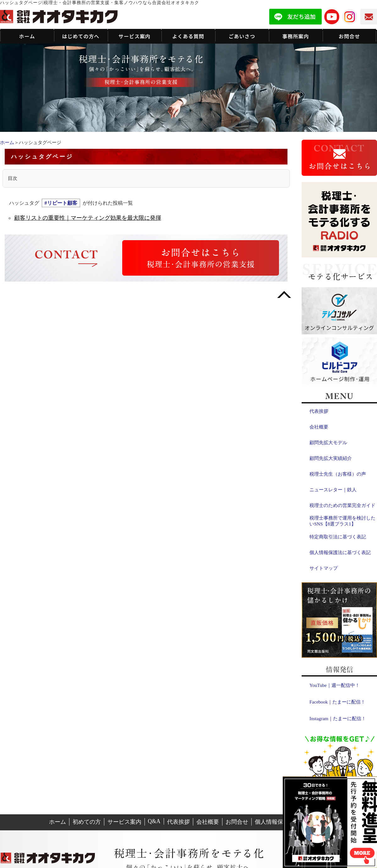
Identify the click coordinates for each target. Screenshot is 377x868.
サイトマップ (324, 568)
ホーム (7, 143)
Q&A (154, 821)
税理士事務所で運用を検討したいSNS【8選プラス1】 (342, 521)
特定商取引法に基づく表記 (338, 537)
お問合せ (237, 822)
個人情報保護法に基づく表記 (340, 553)
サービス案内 (124, 822)
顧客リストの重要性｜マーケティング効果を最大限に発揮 (88, 218)
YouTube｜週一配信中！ (335, 685)
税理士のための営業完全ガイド (342, 505)
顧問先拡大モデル (328, 443)
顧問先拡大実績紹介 (331, 458)
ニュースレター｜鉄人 (333, 490)
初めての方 (87, 822)
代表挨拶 (319, 411)
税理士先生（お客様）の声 (338, 474)
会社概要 (319, 427)
